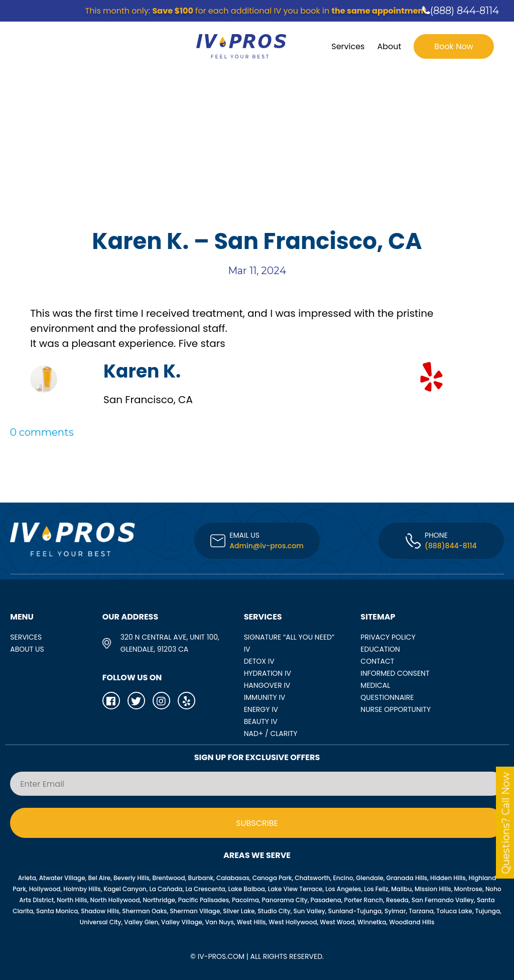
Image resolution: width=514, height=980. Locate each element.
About (389, 46)
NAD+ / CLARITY (271, 733)
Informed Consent (395, 673)
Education (380, 649)
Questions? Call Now (506, 823)
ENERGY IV (261, 709)
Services (348, 46)
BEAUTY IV (261, 721)
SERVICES (26, 637)
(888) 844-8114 (461, 11)
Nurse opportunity (396, 709)
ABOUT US (27, 649)
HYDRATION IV (268, 673)
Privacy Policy (388, 637)
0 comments (42, 432)
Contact (377, 661)
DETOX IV (259, 661)
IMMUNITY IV (265, 697)
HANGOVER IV (267, 685)
